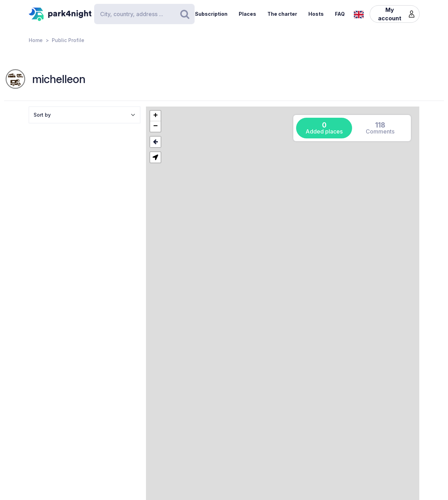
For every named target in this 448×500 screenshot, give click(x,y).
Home (36, 40)
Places (247, 14)
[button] (155, 116)
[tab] (324, 128)
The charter (282, 14)
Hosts (316, 14)
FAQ (340, 14)
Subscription (211, 14)
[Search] (144, 14)
